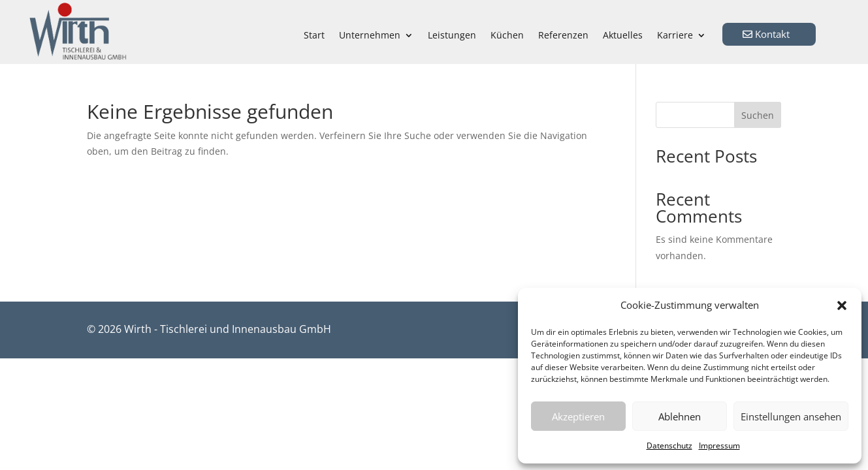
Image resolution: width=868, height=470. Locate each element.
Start (314, 35)
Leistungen (452, 35)
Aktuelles (623, 35)
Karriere (675, 35)
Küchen (507, 35)
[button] (842, 305)
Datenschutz (669, 446)
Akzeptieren (578, 416)
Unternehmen (370, 35)
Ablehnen (680, 416)
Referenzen (563, 35)
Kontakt (772, 34)
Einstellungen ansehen (791, 416)
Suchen (758, 115)
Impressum (719, 446)
